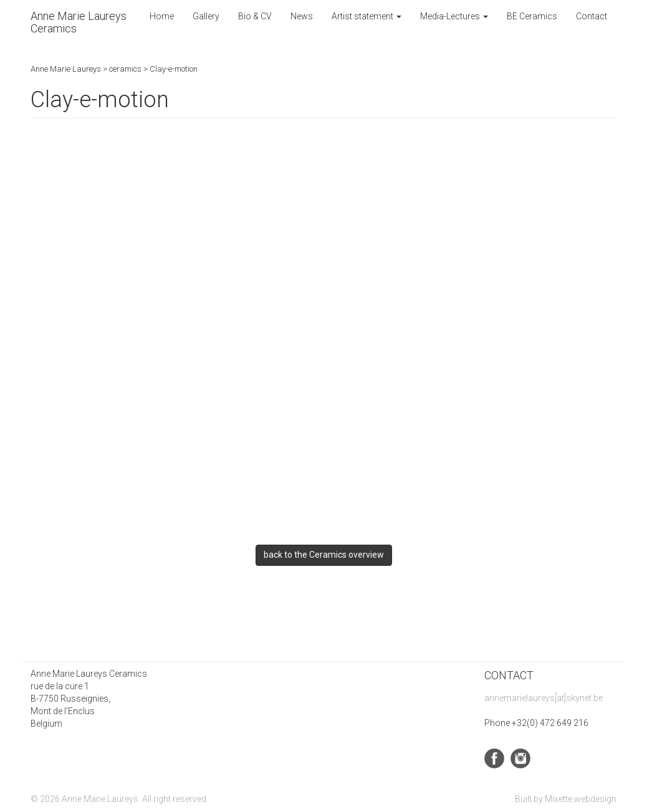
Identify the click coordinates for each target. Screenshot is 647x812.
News (302, 16)
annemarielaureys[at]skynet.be (544, 698)
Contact (592, 16)
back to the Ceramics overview (324, 555)
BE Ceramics (532, 16)
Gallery (206, 16)
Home (162, 16)
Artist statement (367, 16)
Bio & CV (255, 16)
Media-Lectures (454, 16)
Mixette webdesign (581, 799)
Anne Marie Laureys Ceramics (79, 22)
